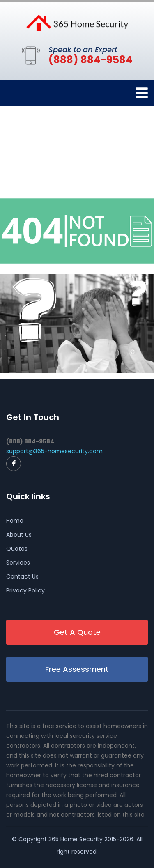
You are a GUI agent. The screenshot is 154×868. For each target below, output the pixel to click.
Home (15, 521)
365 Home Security (76, 839)
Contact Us (22, 576)
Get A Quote (77, 632)
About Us (19, 535)
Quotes (17, 549)
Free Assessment (77, 669)
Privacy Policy (25, 590)
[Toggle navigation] (142, 93)
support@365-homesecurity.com (54, 451)
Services (18, 563)
